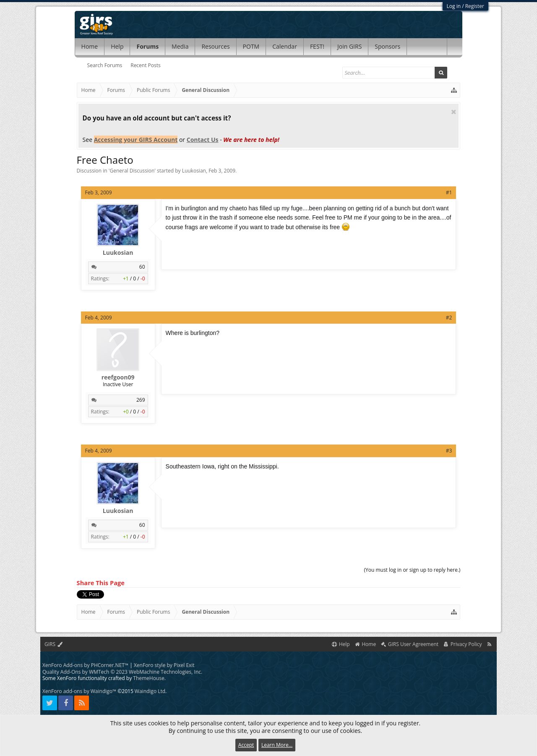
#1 (449, 192)
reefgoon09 (118, 377)
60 (142, 267)
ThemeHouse (149, 678)
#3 (449, 451)
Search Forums (105, 65)
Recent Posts (146, 65)
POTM (251, 46)
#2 (449, 318)
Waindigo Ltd (150, 691)
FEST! (317, 46)
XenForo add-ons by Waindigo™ (79, 691)
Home (90, 46)
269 (141, 400)
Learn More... (277, 745)
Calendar (285, 46)
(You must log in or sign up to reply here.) (412, 570)
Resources (215, 46)
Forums (147, 46)
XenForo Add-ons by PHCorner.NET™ (85, 665)
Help (117, 46)
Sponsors (387, 46)
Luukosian (194, 171)
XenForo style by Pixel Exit (164, 665)
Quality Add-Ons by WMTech (122, 672)
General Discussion (132, 171)
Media (180, 46)
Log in (454, 6)
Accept (246, 745)
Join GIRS (349, 46)
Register (475, 6)
